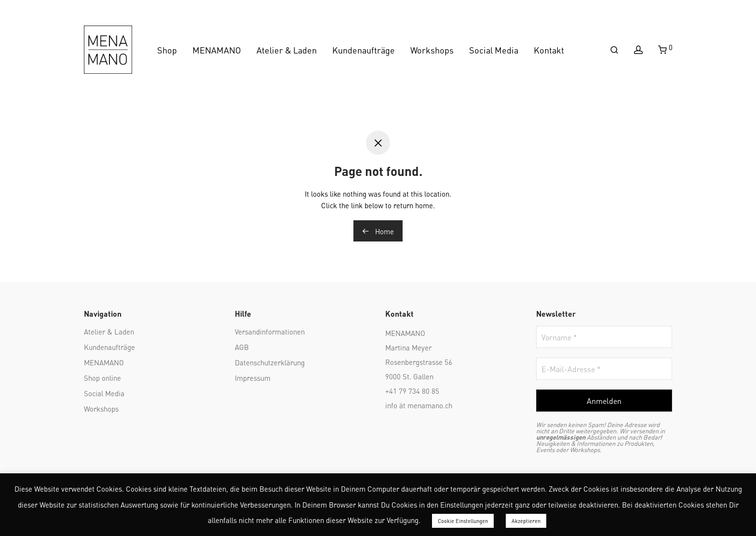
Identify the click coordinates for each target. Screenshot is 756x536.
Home (378, 231)
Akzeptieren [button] (526, 521)
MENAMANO (217, 49)
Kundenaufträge (364, 49)
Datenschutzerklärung (270, 362)
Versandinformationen (270, 331)
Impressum (253, 377)
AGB (242, 347)
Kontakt (549, 49)
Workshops (432, 49)
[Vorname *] (604, 337)
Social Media (494, 49)
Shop (167, 49)
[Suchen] (614, 50)
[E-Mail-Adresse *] (604, 369)
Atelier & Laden (287, 49)
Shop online (102, 377)
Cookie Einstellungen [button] (463, 521)
